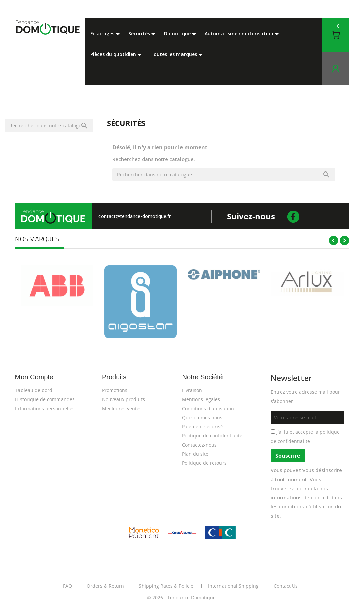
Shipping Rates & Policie (166, 586)
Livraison (192, 390)
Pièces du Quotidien (114, 54)
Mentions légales (201, 399)
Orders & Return (105, 586)
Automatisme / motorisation (240, 33)
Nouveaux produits (123, 399)
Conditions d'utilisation (208, 408)
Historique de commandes (45, 399)
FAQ (67, 586)
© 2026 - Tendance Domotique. (182, 597)
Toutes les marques (174, 54)
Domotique (178, 33)
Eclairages (103, 33)
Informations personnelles (45, 408)
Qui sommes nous (202, 417)
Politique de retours (204, 463)
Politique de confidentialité (212, 436)
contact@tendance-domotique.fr (135, 216)
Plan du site (195, 454)
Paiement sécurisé (203, 427)
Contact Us (286, 586)
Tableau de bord (34, 390)
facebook (294, 216)
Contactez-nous (199, 445)
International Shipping (233, 586)
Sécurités (140, 33)
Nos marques (37, 239)
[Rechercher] (49, 126)
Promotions (115, 390)
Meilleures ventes (122, 408)
